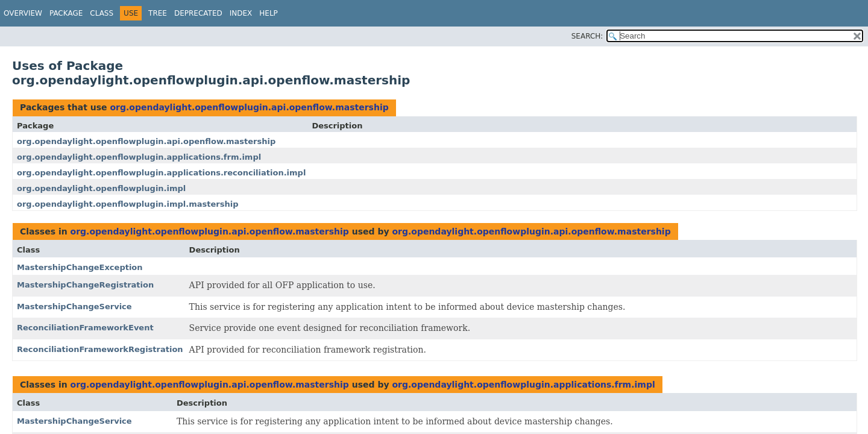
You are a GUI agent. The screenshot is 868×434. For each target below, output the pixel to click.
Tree (158, 13)
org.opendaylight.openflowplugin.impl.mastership (128, 204)
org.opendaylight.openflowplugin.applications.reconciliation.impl (161, 173)
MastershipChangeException (80, 267)
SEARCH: (587, 36)
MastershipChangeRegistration (85, 285)
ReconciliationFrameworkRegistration (100, 349)
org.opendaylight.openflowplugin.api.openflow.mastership (249, 107)
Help (269, 13)
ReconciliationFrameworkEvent (85, 328)
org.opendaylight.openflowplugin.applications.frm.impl (139, 157)
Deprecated (198, 13)
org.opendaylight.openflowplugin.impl (101, 188)
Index (241, 13)
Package (66, 13)
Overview (23, 13)
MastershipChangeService (74, 307)
